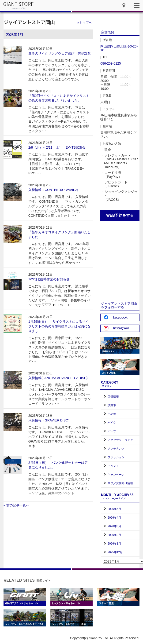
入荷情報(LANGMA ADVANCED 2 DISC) (58, 378)
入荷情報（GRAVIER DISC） (50, 420)
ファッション (116, 457)
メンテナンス (116, 449)
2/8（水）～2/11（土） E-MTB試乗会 (57, 147)
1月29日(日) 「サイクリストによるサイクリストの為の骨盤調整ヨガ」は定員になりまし (60, 326)
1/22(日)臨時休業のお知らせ (49, 279)
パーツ (112, 431)
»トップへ (85, 22)
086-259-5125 (111, 63)
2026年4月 (114, 518)
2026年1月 (114, 544)
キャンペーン (116, 475)
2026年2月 (114, 535)
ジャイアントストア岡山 (29, 22)
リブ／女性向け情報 (120, 483)
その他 (112, 414)
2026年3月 (114, 526)
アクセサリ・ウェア (120, 440)
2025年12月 (115, 552)
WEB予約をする (120, 215)
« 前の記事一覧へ (16, 505)
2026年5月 (114, 509)
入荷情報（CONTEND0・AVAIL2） (54, 190)
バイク (112, 423)
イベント (113, 466)
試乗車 (112, 405)
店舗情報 (113, 397)
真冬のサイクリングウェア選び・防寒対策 (60, 53)
